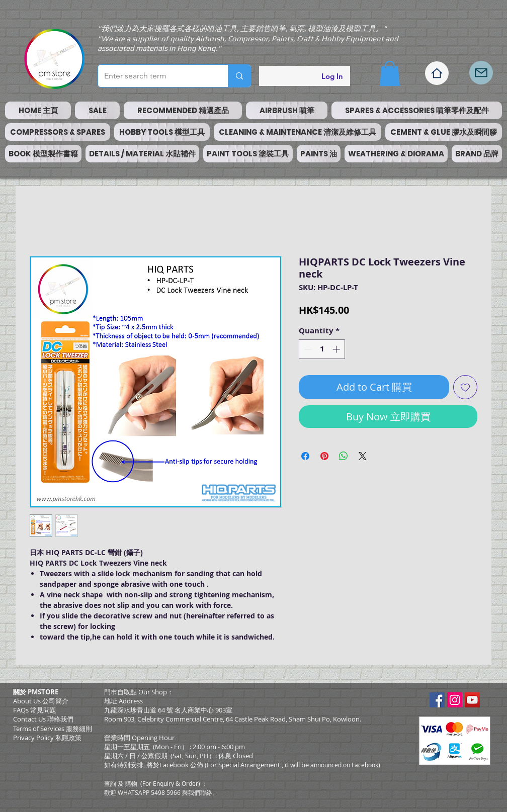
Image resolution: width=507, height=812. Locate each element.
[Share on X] (363, 456)
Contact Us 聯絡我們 (43, 719)
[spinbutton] (322, 349)
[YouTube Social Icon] (472, 700)
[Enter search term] (155, 76)
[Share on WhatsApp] (344, 456)
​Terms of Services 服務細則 (53, 729)
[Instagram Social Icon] (455, 700)
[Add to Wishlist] (465, 387)
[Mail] (481, 73)
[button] (390, 73)
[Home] (437, 73)
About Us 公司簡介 (41, 701)
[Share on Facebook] (305, 456)
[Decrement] (307, 349)
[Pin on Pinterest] (324, 456)
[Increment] (337, 349)
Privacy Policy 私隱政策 (47, 738)
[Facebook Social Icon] (437, 700)
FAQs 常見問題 (35, 710)
